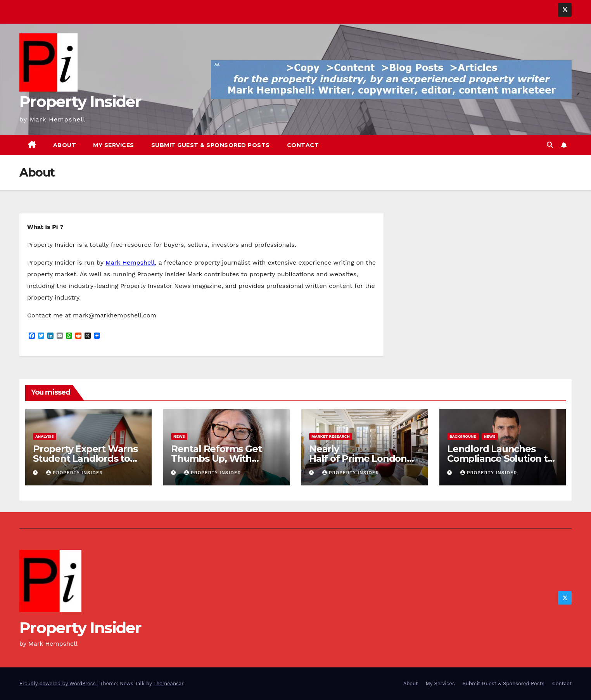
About (65, 145)
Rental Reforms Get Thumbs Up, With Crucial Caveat (216, 458)
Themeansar (168, 684)
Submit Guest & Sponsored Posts (211, 145)
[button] (550, 145)
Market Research (331, 436)
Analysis (45, 436)
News (179, 436)
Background (463, 436)
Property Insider (80, 101)
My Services (114, 145)
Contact (303, 145)
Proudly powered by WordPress (58, 684)
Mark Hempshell (130, 262)
